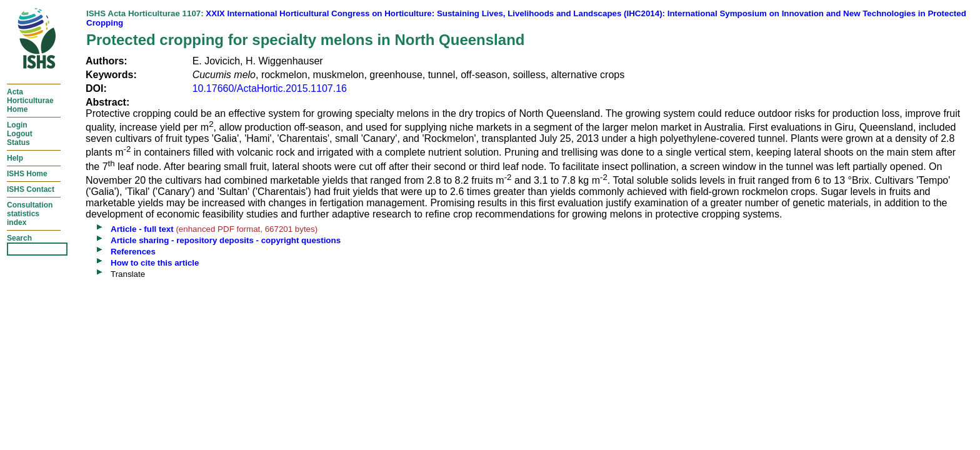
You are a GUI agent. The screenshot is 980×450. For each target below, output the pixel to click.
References (133, 252)
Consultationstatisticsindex (30, 214)
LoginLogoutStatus (20, 134)
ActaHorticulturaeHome (30, 101)
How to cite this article (155, 263)
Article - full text (142, 229)
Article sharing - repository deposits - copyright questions (226, 240)
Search (19, 238)
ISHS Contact (31, 189)
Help (15, 158)
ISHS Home (27, 174)
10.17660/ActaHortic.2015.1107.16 (270, 88)
